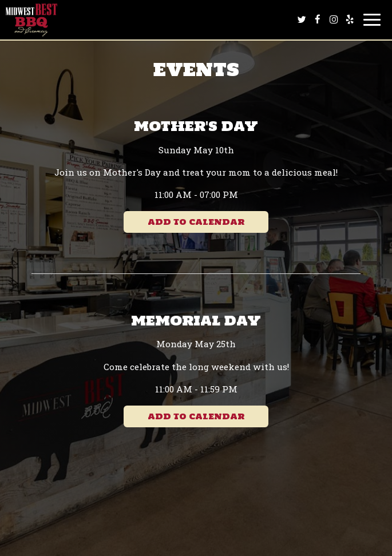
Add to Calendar (196, 222)
